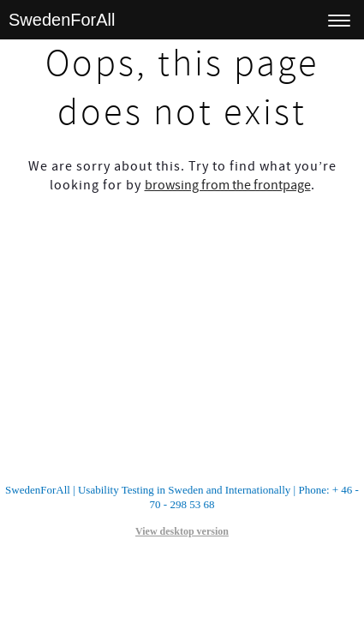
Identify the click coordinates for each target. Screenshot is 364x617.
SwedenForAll (62, 20)
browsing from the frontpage (228, 185)
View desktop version (182, 531)
